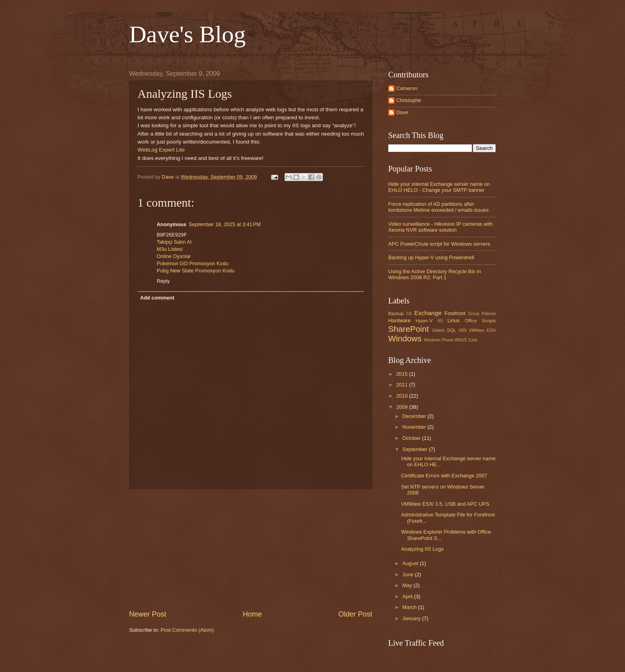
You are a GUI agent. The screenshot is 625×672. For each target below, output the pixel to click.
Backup (396, 313)
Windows (405, 338)
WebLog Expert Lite (161, 150)
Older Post (355, 614)
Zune (473, 340)
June (409, 574)
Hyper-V (424, 321)
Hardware (399, 320)
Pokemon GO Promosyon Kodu (193, 263)
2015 (403, 374)
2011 (403, 385)
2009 (403, 407)
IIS (440, 321)
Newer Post (148, 614)
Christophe (409, 100)
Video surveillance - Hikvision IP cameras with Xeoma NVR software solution (440, 227)
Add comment (157, 298)
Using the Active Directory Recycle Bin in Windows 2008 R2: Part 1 (435, 274)
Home (252, 614)
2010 (403, 396)
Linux (453, 320)
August (411, 563)
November (415, 427)
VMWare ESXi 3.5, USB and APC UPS (445, 504)
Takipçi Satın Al (174, 242)
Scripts (489, 321)
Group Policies (482, 314)
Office (471, 321)
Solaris (438, 330)
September (416, 449)
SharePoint (409, 329)
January (412, 618)
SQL (451, 330)
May (408, 585)
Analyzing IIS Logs (422, 549)
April (408, 596)
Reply (163, 281)
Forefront (455, 313)
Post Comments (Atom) (187, 630)
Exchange (428, 313)
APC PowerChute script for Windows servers (439, 244)
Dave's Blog (187, 34)
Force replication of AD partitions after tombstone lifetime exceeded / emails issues (438, 207)
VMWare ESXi (482, 330)
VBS (463, 330)
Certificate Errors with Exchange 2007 (444, 476)
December (415, 416)
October (412, 438)
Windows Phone (438, 340)
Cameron (407, 88)
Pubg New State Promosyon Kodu (196, 271)
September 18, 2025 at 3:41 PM (225, 224)
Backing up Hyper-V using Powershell (431, 257)
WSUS (461, 340)
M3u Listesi (170, 249)
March (410, 607)
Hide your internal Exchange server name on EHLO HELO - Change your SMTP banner (439, 187)
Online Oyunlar (174, 256)
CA (409, 314)
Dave (402, 112)
